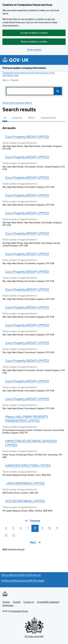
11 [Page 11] (57, 528)
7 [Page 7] (28, 528)
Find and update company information (24, 68)
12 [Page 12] (6, 535)
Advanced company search (17, 103)
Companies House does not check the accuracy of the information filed (28, 74)
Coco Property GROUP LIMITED (27, 137)
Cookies (17, 602)
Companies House (19, 611)
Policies (6, 602)
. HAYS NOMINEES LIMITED (25, 483)
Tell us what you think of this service (21, 575)
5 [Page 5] (13, 528)
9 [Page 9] (42, 528)
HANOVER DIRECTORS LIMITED (28, 466)
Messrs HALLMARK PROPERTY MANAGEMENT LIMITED (27, 419)
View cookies (34, 50)
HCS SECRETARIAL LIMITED (25, 501)
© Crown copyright (34, 636)
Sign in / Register (11, 80)
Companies (17, 118)
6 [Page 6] (21, 528)
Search (58, 91)
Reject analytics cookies (34, 42)
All (5, 118)
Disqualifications (49, 118)
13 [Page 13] (14, 535)
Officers (32, 118)
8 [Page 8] (35, 528)
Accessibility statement (48, 602)
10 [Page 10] (50, 528)
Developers (8, 605)
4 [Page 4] (6, 528)
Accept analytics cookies (34, 33)
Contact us (29, 602)
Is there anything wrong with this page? (23, 581)
